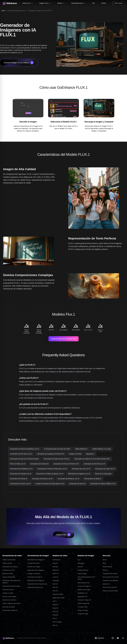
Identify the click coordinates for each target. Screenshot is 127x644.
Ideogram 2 (90, 454)
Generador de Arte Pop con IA (94, 464)
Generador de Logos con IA (105, 469)
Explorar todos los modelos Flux (63, 339)
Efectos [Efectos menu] (61, 3)
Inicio (3, 11)
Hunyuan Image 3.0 (84, 600)
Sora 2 (55, 618)
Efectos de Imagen (34, 567)
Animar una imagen (9, 597)
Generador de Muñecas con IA (68, 479)
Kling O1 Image (83, 610)
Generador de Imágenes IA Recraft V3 (51, 454)
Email (105, 560)
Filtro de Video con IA (18, 464)
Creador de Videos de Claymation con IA (50, 484)
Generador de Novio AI (77, 484)
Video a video (7, 563)
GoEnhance (57, 560)
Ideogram (81, 563)
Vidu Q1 (55, 591)
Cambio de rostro (8, 570)
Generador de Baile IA (10, 610)
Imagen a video (8, 593)
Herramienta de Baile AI (93, 479)
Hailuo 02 (56, 570)
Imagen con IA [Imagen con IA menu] (45, 3)
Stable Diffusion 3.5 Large (102, 449)
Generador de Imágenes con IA (17, 11)
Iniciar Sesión (118, 3)
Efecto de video (8, 574)
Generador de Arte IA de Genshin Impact (24, 459)
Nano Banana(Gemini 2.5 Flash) (86, 578)
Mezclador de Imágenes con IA (79, 474)
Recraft (80, 567)
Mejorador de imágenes (36, 570)
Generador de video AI (10, 567)
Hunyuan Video (58, 594)
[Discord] (118, 638)
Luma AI (55, 577)
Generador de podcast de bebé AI (11, 582)
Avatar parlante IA (9, 577)
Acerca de (106, 584)
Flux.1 (79, 560)
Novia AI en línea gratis (103, 474)
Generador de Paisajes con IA (21, 474)
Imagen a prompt (34, 574)
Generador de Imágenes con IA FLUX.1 (40, 11)
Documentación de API (111, 577)
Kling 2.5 (55, 605)
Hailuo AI (56, 574)
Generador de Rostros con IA (42, 479)
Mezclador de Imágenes (36, 580)
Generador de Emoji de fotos (37, 584)
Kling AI (55, 563)
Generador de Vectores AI (39, 464)
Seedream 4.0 (82, 593)
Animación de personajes (11, 586)
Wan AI (55, 625)
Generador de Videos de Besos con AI (50, 474)
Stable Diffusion (83, 570)
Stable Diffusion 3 (81, 449)
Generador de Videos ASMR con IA (103, 484)
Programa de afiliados (110, 580)
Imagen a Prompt (75, 454)
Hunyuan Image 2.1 (84, 586)
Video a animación (9, 560)
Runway (55, 567)
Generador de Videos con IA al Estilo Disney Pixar (92, 459)
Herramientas (107, 567)
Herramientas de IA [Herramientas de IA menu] (78, 3)
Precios (104, 3)
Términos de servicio (110, 587)
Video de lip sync (8, 590)
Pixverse (55, 615)
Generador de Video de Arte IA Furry (57, 459)
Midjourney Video (59, 598)
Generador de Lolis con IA (81, 469)
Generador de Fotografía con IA (21, 469)
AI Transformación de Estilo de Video (57, 449)
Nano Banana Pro (84, 583)
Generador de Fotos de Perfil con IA (66, 464)
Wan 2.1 (55, 584)
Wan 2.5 (55, 612)
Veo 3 (55, 601)
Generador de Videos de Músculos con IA (52, 469)
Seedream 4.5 (82, 597)
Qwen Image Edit (83, 603)
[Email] (113, 638)
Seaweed (56, 580)
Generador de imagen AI (36, 560)
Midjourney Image (84, 590)
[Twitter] (123, 638)
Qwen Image (82, 574)
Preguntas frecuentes (110, 574)
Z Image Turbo (83, 607)
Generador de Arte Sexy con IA (21, 454)
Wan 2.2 (55, 587)
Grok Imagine (57, 622)
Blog (104, 563)
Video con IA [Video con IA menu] (28, 3)
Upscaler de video (9, 607)
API (94, 3)
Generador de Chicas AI (19, 479)
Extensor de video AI (9, 600)
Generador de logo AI (35, 577)
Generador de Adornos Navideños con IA (25, 449)
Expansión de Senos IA (35, 587)
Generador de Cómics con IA (20, 484)
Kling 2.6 (55, 608)
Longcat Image (83, 614)
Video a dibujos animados (11, 603)
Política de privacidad (110, 591)
